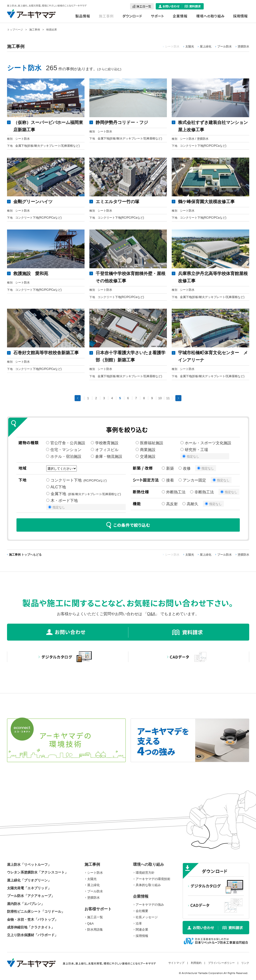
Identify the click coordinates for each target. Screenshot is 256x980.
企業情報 (141, 896)
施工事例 (35, 30)
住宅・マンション (64, 450)
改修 (185, 468)
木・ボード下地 (63, 501)
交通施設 (146, 456)
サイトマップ (176, 963)
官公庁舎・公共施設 (66, 443)
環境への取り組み (148, 864)
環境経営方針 (145, 873)
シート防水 (95, 873)
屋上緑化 (206, 46)
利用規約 (196, 963)
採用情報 (142, 936)
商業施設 (146, 450)
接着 (168, 480)
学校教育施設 (105, 443)
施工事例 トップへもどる (25, 555)
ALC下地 (57, 487)
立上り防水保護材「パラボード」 (32, 935)
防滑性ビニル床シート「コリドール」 (36, 911)
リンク (245, 963)
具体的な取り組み (148, 885)
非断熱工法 (202, 492)
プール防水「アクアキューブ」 (31, 896)
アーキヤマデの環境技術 (153, 879)
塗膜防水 (243, 46)
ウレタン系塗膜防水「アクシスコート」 (38, 872)
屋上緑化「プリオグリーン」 (29, 880)
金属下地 (84, 494)
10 (160, 398)
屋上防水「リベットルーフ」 (29, 865)
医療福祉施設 (149, 443)
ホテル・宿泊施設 (64, 456)
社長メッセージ (147, 917)
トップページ (15, 30)
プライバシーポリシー (221, 963)
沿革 (139, 923)
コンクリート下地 (77, 480)
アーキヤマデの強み (150, 905)
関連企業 (142, 930)
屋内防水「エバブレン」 (26, 904)
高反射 (170, 504)
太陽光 (190, 46)
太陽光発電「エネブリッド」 (29, 888)
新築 (168, 468)
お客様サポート (98, 909)
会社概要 (142, 911)
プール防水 (225, 46)
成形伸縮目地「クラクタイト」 (31, 927)
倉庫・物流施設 (107, 456)
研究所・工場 (194, 450)
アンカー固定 (192, 480)
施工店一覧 (95, 917)
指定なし (191, 456)
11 (168, 398)
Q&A (151, 614)
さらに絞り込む (109, 69)
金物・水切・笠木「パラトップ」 (32, 919)
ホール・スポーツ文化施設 (206, 443)
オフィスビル (105, 450)
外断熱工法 (174, 492)
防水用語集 (95, 930)
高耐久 (190, 504)
